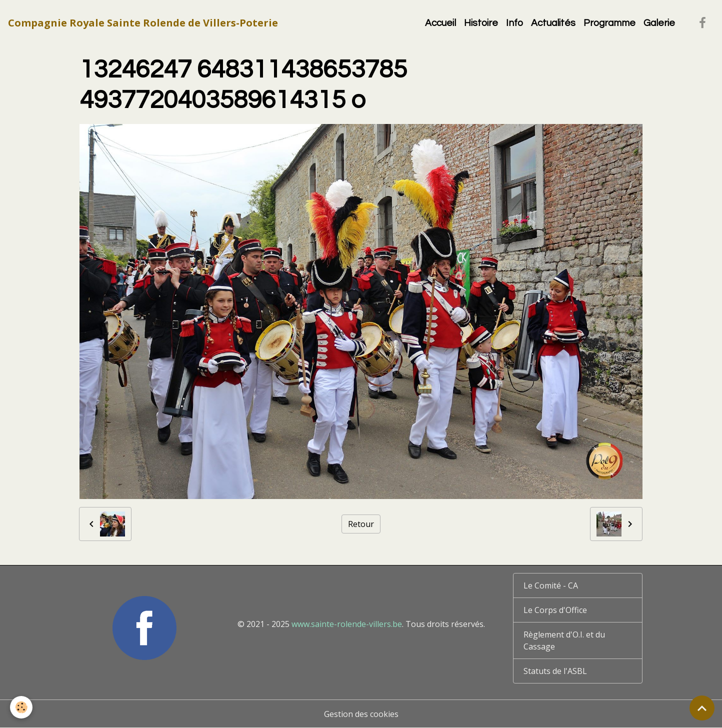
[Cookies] (21, 707)
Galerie (659, 23)
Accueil (440, 23)
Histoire (481, 23)
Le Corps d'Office (555, 610)
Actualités (553, 23)
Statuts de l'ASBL (555, 671)
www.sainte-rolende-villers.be (347, 624)
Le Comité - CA (551, 585)
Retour (361, 524)
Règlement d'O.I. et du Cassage (564, 640)
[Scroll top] (702, 708)
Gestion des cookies (361, 714)
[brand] (143, 23)
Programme (609, 23)
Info (514, 23)
